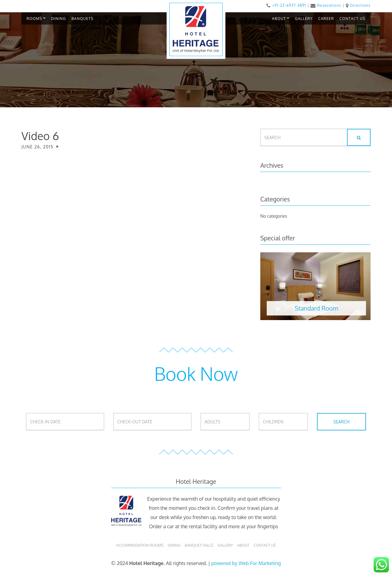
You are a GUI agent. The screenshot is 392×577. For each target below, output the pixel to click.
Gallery (225, 545)
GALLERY (304, 19)
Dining (174, 545)
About (243, 545)
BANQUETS (82, 19)
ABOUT (279, 19)
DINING (59, 19)
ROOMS (34, 19)
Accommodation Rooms (140, 545)
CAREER (326, 19)
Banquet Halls (199, 545)
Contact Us (265, 545)
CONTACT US (352, 19)
